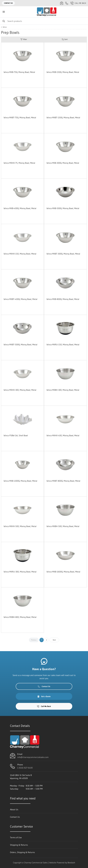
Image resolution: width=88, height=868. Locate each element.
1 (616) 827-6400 (25, 768)
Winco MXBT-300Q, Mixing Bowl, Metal (63, 254)
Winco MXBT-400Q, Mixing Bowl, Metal (20, 299)
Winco (5, 27)
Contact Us (8, 3)
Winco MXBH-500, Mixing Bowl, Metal (63, 526)
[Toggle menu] (4, 12)
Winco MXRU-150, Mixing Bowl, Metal (63, 344)
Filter (24, 39)
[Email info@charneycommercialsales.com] (62, 3)
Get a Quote (44, 696)
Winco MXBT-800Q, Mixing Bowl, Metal (63, 481)
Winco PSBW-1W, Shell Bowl (16, 435)
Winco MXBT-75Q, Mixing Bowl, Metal (20, 117)
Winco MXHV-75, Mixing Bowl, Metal (19, 163)
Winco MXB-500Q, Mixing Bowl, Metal (63, 208)
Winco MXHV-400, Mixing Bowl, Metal (63, 435)
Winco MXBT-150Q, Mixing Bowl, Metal (63, 117)
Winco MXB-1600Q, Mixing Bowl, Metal (63, 572)
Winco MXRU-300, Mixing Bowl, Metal (20, 572)
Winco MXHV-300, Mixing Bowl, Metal (20, 390)
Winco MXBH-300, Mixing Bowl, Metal (63, 390)
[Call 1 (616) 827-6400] (67, 3)
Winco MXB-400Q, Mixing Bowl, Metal (20, 208)
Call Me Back (78, 3)
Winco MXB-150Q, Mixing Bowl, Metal (63, 72)
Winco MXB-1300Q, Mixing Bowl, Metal (20, 481)
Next (54, 640)
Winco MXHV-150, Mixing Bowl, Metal (20, 254)
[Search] (44, 21)
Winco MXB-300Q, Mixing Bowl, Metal (63, 163)
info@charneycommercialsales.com (33, 757)
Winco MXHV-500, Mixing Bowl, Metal (20, 526)
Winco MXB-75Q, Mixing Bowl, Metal (19, 72)
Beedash (71, 863)
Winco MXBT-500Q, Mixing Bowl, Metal (20, 344)
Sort (65, 39)
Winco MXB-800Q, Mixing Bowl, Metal (63, 299)
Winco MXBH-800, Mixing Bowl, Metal (20, 617)
